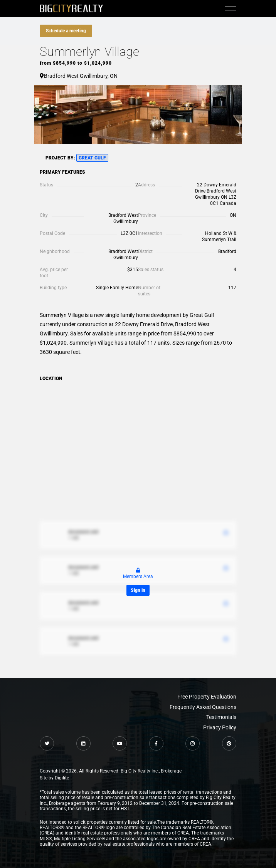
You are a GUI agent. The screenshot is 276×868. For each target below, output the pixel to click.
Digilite (62, 778)
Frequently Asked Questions (203, 707)
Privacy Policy (220, 727)
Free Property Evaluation (207, 697)
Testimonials (221, 717)
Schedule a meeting (66, 31)
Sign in (138, 590)
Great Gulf (92, 158)
